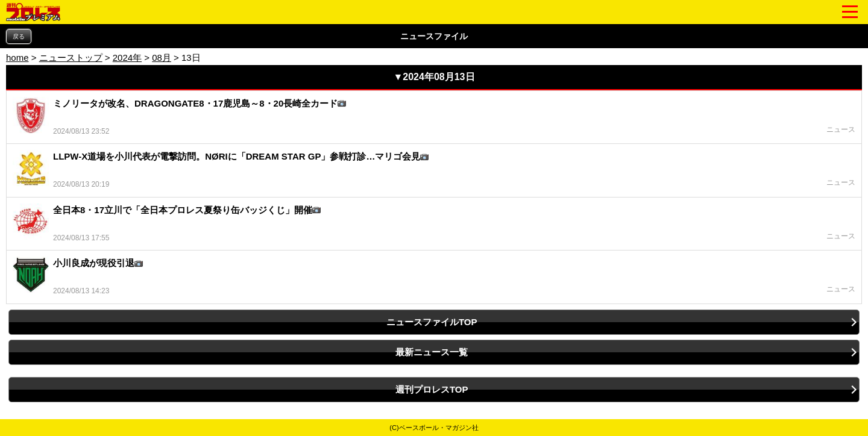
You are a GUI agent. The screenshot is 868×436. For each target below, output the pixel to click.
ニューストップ (71, 58)
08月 (162, 58)
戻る (19, 36)
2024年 (127, 58)
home (17, 58)
